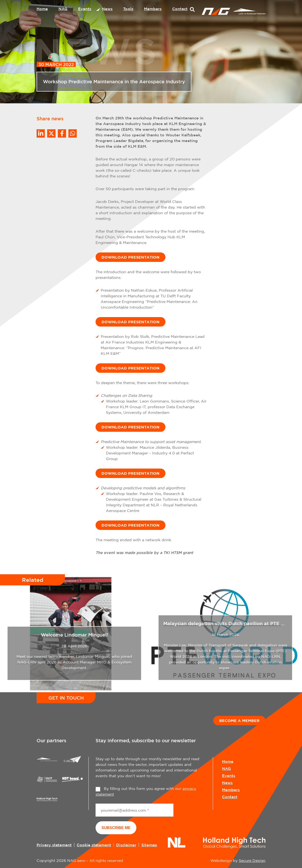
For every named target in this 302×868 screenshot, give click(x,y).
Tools (128, 9)
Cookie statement (94, 845)
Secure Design (252, 860)
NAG (63, 9)
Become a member (239, 721)
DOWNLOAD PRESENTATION (130, 257)
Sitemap (149, 845)
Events (85, 9)
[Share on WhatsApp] (73, 133)
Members (153, 9)
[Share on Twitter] (51, 133)
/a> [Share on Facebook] (62, 133)
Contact (180, 9)
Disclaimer (126, 845)
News (107, 9)
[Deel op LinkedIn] (41, 133)
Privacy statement (54, 845)
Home (42, 9)
